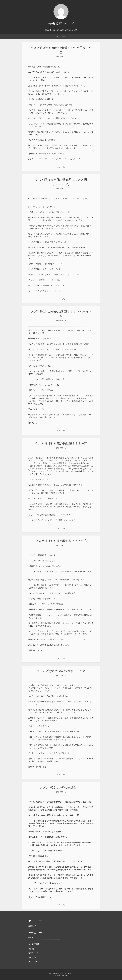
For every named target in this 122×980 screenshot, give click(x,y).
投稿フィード (33, 953)
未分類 (31, 937)
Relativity (58, 976)
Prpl (66, 976)
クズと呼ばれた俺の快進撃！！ (61, 787)
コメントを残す (61, 167)
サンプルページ (61, 37)
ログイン (32, 949)
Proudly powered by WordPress (61, 973)
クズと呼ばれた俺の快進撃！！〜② (61, 671)
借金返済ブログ (61, 24)
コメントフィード (35, 957)
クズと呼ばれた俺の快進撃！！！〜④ (61, 443)
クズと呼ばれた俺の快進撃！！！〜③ (61, 541)
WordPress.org (34, 961)
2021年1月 (32, 926)
